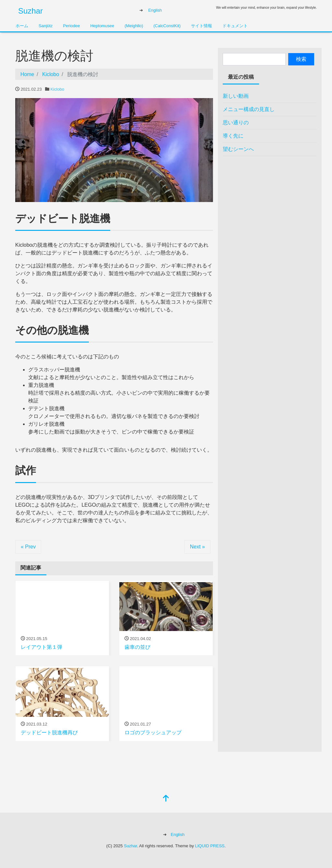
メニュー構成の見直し (249, 109)
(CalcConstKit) (167, 26)
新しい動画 (236, 96)
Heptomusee (102, 26)
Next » (197, 547)
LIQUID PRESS (210, 846)
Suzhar (30, 11)
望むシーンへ (238, 149)
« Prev (28, 547)
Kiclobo (57, 89)
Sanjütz (46, 26)
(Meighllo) (134, 26)
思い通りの (236, 123)
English (155, 10)
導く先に (233, 136)
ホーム (22, 26)
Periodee (71, 26)
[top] (166, 799)
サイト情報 (202, 26)
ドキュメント (235, 26)
